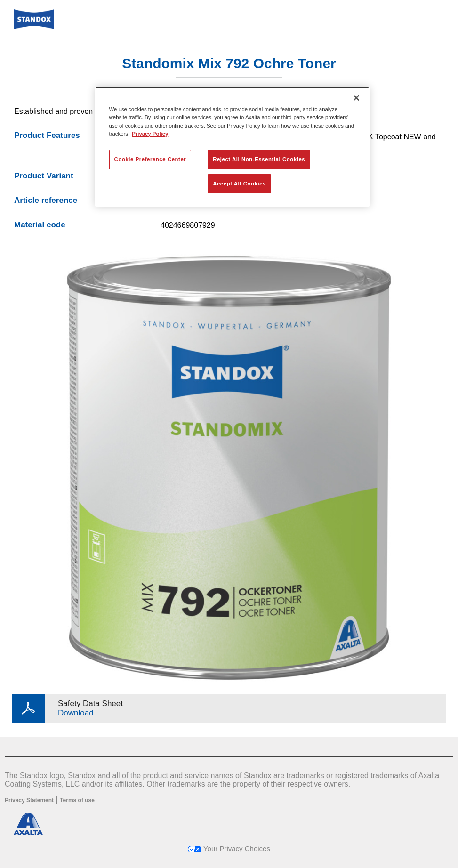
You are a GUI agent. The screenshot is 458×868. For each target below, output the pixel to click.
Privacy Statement (29, 800)
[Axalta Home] (34, 27)
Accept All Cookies (239, 184)
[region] (233, 147)
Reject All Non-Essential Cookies (259, 159)
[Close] (356, 98)
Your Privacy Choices (229, 848)
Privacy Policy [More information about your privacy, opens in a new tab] (150, 134)
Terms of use (77, 800)
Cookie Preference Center (150, 159)
